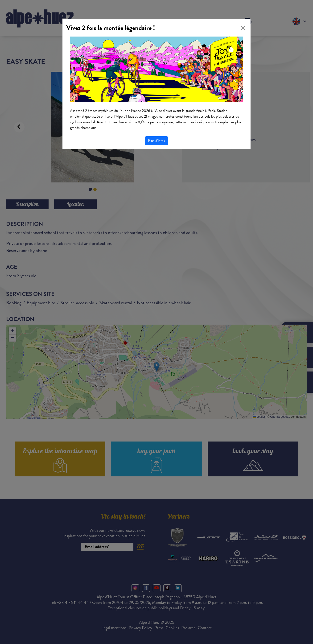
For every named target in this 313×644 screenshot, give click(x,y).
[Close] (243, 28)
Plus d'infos (156, 141)
